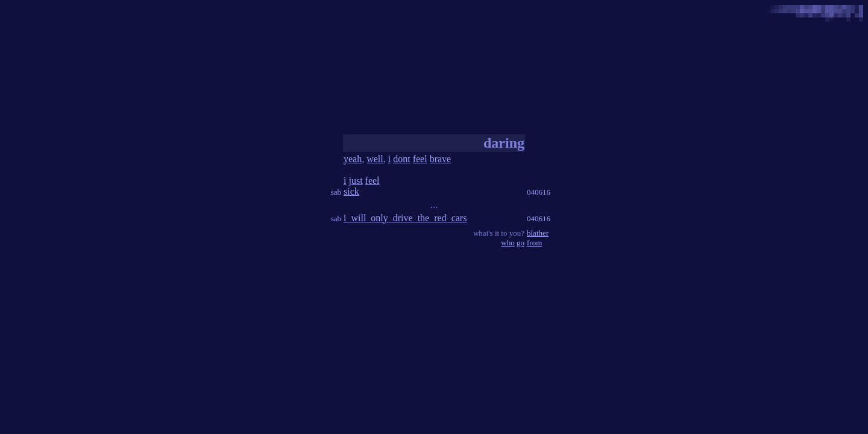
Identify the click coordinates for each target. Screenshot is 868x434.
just (355, 181)
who (508, 243)
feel (420, 159)
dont (401, 159)
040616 (539, 192)
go (520, 243)
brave (441, 159)
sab (336, 192)
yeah (353, 159)
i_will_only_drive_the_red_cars (405, 218)
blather (538, 233)
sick (351, 191)
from (534, 243)
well (375, 159)
